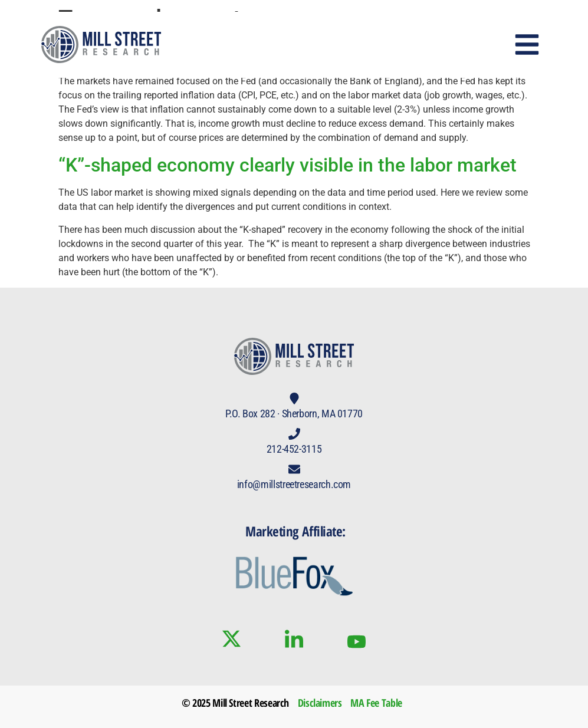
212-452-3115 (294, 449)
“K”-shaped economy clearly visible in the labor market (288, 165)
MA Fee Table (376, 703)
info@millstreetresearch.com (294, 484)
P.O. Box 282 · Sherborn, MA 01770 (294, 414)
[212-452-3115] (294, 434)
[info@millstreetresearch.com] (294, 469)
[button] (527, 45)
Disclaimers (320, 703)
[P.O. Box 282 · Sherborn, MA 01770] (294, 398)
